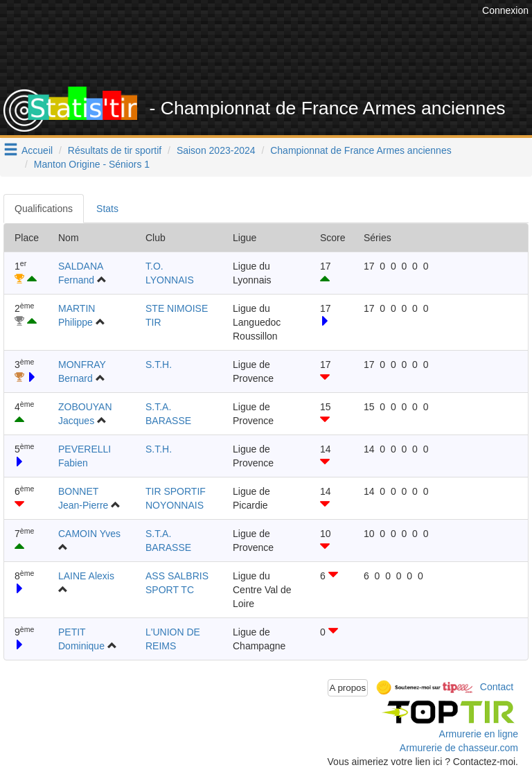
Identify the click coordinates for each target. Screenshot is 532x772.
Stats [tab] (107, 209)
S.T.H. (159, 365)
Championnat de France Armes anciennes (361, 150)
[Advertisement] (276, 52)
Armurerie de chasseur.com (459, 748)
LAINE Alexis (86, 576)
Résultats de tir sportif (115, 150)
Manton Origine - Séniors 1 (92, 164)
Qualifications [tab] (44, 209)
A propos (348, 688)
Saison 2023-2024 (216, 150)
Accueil (37, 150)
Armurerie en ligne (479, 734)
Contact (497, 687)
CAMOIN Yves (89, 534)
